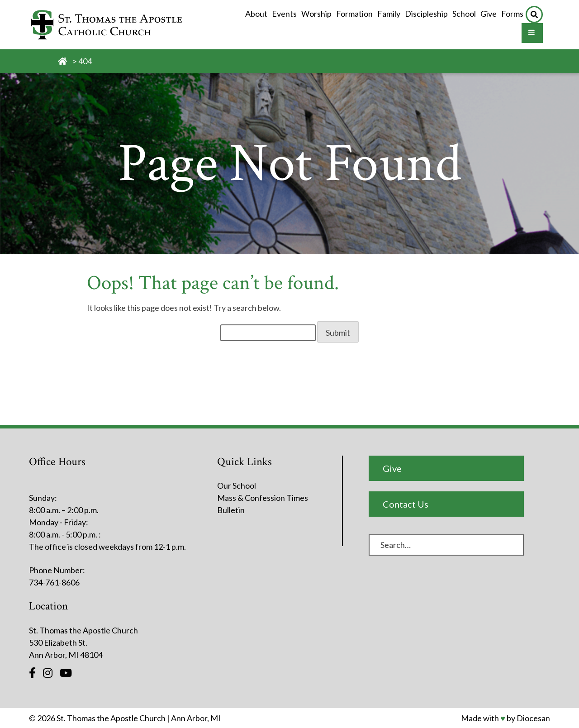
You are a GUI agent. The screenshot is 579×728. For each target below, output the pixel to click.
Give (489, 14)
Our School (237, 485)
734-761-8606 (54, 582)
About (256, 14)
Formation (354, 14)
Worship (316, 14)
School (464, 14)
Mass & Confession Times (263, 498)
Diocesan (533, 718)
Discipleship (426, 14)
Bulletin (231, 510)
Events (284, 14)
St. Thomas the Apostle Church (111, 718)
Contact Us (406, 504)
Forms (512, 14)
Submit (338, 333)
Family (389, 14)
